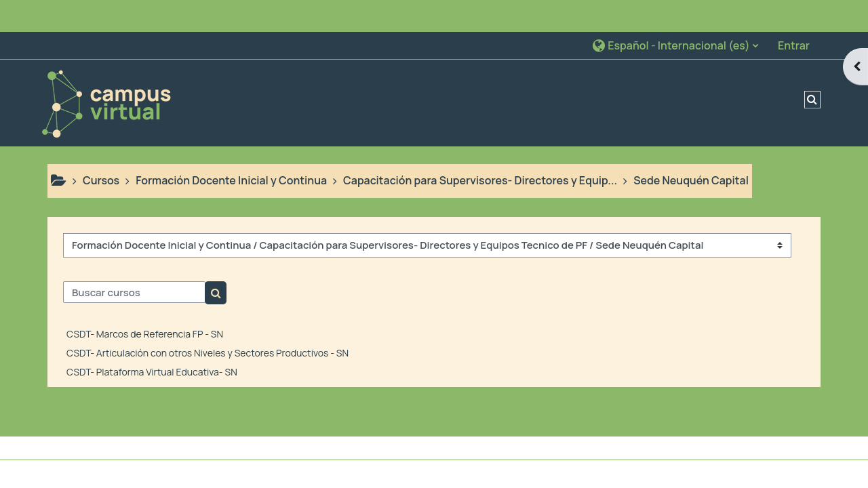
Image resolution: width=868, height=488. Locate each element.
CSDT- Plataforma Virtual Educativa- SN (152, 340)
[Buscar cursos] (134, 261)
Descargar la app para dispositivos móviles (419, 474)
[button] (675, 13)
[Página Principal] (106, 70)
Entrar (794, 14)
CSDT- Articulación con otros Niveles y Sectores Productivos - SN (208, 321)
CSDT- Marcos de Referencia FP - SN (145, 302)
